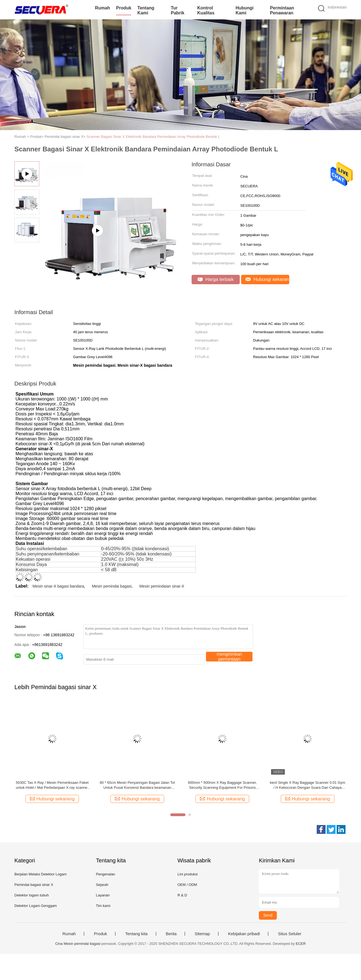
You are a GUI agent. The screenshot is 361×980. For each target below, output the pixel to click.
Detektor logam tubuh (32, 895)
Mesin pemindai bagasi (112, 586)
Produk (124, 8)
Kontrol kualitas (206, 10)
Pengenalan (105, 874)
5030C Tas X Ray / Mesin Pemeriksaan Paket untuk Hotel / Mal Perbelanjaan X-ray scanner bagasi (52, 785)
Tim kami (103, 906)
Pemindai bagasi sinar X (34, 885)
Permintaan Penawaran (282, 10)
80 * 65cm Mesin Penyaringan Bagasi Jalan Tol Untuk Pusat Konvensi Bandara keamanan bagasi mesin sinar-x (137, 785)
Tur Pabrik (178, 10)
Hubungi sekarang (267, 279)
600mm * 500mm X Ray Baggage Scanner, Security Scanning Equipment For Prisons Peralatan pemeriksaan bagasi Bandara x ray (222, 785)
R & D (182, 895)
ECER (301, 944)
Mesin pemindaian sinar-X (162, 586)
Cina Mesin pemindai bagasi (78, 944)
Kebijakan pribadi (244, 934)
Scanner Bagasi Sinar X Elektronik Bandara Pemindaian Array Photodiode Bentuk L (153, 137)
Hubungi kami (245, 10)
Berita (171, 934)
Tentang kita (136, 934)
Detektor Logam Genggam (36, 906)
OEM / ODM (187, 885)
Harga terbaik (216, 279)
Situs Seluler (290, 934)
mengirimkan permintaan (230, 657)
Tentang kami (146, 10)
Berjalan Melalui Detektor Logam (41, 874)
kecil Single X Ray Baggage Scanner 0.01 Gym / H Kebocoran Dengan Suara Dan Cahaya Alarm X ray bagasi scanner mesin (308, 785)
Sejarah (102, 885)
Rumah (102, 8)
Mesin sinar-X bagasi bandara (58, 586)
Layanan (103, 895)
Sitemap (202, 934)
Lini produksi (188, 874)
